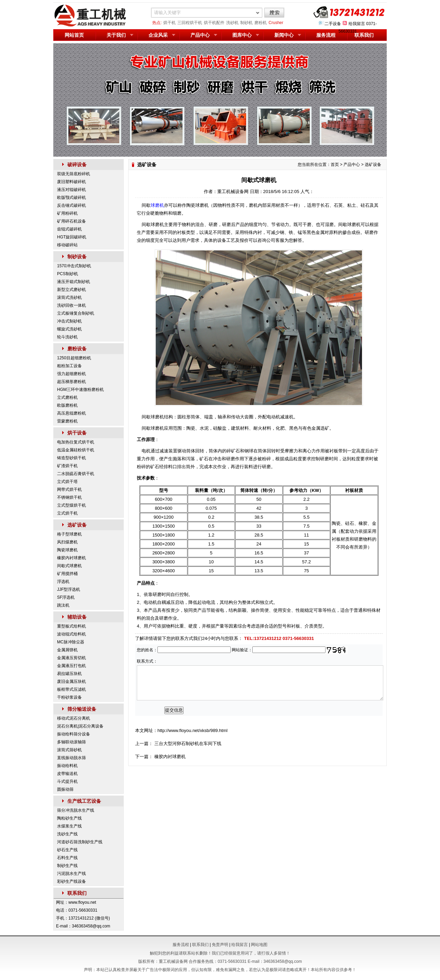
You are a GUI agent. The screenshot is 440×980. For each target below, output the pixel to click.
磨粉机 (261, 23)
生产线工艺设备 (84, 801)
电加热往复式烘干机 (76, 442)
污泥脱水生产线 (71, 874)
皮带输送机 (67, 774)
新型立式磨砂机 (71, 290)
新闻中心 (284, 35)
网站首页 (74, 35)
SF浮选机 (66, 597)
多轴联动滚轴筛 (71, 742)
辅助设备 (77, 617)
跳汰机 (63, 605)
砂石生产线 (67, 850)
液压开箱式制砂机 (74, 282)
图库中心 (242, 35)
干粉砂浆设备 (69, 697)
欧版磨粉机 (67, 405)
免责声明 (220, 945)
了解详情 (144, 638)
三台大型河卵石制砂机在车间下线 (188, 744)
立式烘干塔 (67, 482)
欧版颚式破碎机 (71, 198)
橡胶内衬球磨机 (71, 558)
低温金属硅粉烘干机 (76, 450)
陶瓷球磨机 (67, 550)
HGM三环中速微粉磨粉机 (80, 390)
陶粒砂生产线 (69, 818)
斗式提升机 (67, 781)
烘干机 (169, 23)
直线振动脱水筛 (71, 758)
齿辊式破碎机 (69, 229)
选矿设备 (77, 525)
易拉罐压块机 (69, 674)
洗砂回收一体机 (71, 305)
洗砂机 (232, 23)
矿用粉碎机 (67, 213)
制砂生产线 (67, 866)
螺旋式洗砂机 (69, 329)
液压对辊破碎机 (71, 190)
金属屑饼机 (67, 650)
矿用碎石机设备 (71, 221)
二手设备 (333, 24)
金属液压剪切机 (71, 658)
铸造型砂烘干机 (71, 458)
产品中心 (200, 35)
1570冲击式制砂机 (74, 266)
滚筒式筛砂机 (69, 750)
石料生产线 (67, 858)
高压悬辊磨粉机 (71, 413)
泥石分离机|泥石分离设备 (80, 726)
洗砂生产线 (67, 834)
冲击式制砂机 (69, 321)
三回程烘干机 (190, 23)
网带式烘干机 (69, 489)
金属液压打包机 (71, 666)
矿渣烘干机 (67, 466)
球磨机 (157, 205)
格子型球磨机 (69, 534)
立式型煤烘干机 (71, 505)
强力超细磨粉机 (71, 374)
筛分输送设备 (82, 709)
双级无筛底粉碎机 (74, 174)
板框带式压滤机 (71, 689)
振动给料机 (67, 766)
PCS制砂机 (68, 274)
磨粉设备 (77, 349)
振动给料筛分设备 (74, 734)
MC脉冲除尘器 (71, 642)
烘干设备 (77, 433)
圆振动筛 (65, 789)
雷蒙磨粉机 (67, 421)
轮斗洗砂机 (67, 337)
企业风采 (158, 35)
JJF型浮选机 (69, 589)
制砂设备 (77, 257)
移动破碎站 (67, 245)
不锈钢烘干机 (69, 497)
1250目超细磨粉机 (74, 358)
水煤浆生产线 (69, 826)
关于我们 (116, 35)
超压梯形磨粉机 (71, 382)
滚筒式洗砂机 (69, 297)
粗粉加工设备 (69, 366)
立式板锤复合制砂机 (76, 313)
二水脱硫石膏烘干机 (76, 474)
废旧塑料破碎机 (71, 182)
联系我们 (364, 35)
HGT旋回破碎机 (72, 237)
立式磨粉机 (67, 397)
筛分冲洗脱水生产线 (76, 810)
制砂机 (246, 23)
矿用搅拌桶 (67, 574)
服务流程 (326, 35)
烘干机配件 (214, 23)
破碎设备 (77, 165)
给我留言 (357, 24)
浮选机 (63, 582)
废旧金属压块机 (71, 682)
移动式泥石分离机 (74, 718)
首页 (335, 165)
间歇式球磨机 (69, 566)
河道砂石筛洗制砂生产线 (80, 842)
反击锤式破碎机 (71, 205)
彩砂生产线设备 (71, 881)
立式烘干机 (67, 513)
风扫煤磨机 (67, 542)
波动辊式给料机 (71, 634)
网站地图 (259, 945)
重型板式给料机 (71, 626)
